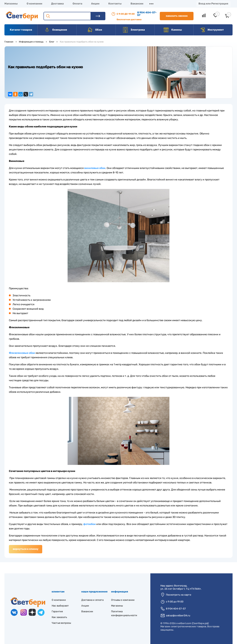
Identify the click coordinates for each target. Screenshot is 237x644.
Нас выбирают (60, 606)
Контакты (115, 4)
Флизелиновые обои (22, 353)
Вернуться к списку (26, 549)
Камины (173, 30)
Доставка (57, 4)
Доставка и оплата (92, 600)
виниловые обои (95, 168)
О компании (34, 4)
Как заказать (59, 617)
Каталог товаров (21, 30)
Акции (95, 4)
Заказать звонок (177, 16)
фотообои (90, 524)
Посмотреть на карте (178, 595)
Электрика (134, 30)
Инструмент (212, 30)
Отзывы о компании (123, 600)
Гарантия (57, 611)
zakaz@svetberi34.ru (178, 616)
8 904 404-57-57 (147, 14)
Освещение (56, 30)
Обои (95, 30)
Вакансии (137, 4)
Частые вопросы (61, 623)
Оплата (77, 4)
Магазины (11, 4)
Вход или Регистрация (213, 4)
